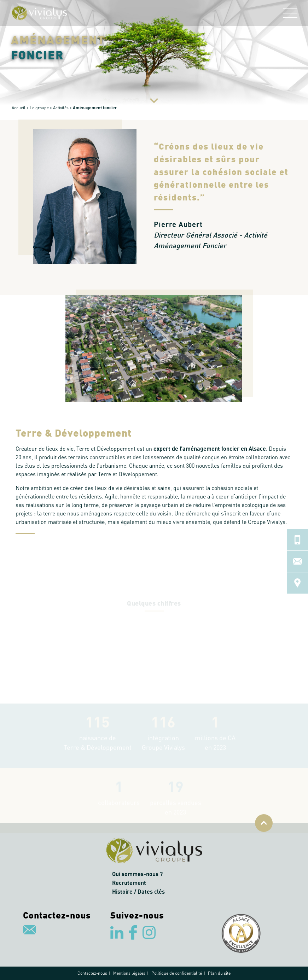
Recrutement (129, 883)
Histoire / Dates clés (138, 891)
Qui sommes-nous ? (137, 874)
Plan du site (219, 973)
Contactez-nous (92, 973)
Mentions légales (129, 973)
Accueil (19, 108)
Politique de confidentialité (177, 973)
